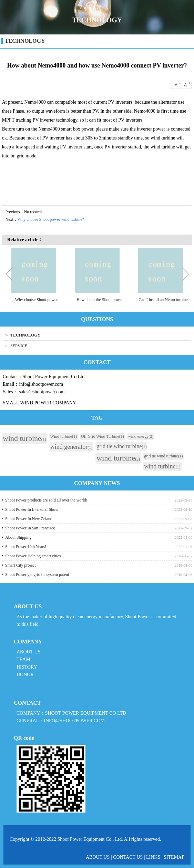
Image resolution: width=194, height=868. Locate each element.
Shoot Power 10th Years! (26, 547)
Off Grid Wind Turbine (103, 436)
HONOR (25, 675)
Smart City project (21, 565)
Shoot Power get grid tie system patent (37, 575)
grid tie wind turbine (121, 446)
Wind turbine (64, 436)
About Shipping (18, 537)
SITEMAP (174, 857)
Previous (11, 275)
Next (185, 275)
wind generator (71, 447)
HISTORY (27, 667)
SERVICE (19, 346)
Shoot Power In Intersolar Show (32, 509)
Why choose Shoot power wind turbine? (51, 219)
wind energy (141, 436)
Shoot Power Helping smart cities (33, 556)
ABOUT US (28, 652)
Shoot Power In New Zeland (29, 519)
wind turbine (24, 438)
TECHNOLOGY (25, 41)
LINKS (153, 857)
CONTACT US (128, 857)
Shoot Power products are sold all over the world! (46, 500)
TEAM (23, 659)
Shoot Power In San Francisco (30, 528)
